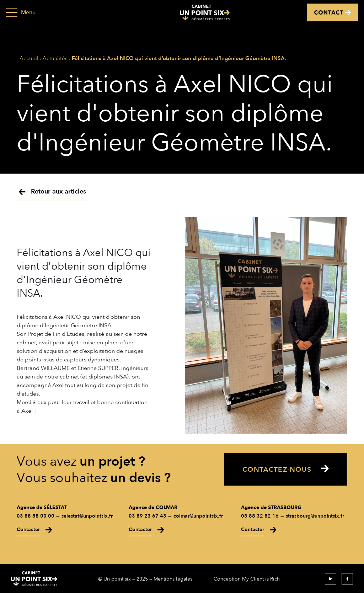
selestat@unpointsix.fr (87, 516)
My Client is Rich (261, 579)
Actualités (55, 59)
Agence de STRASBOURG (271, 507)
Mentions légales (173, 579)
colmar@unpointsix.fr (198, 516)
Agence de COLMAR (153, 507)
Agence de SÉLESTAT (42, 507)
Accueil (29, 59)
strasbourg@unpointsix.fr (315, 516)
